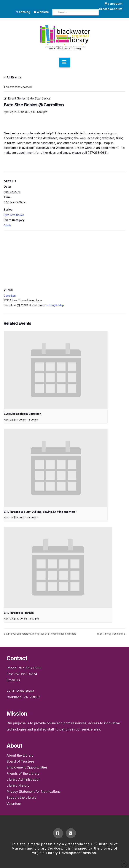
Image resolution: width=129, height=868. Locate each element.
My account (114, 4)
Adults (7, 225)
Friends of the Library (23, 773)
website (41, 12)
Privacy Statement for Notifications (34, 792)
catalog (23, 12)
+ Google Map (55, 305)
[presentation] (56, 370)
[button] (65, 62)
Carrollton (10, 296)
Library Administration (23, 779)
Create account (111, 9)
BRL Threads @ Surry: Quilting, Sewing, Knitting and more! (40, 512)
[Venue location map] (64, 257)
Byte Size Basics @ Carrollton (23, 414)
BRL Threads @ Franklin (19, 613)
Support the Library (21, 797)
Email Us (13, 680)
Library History (18, 785)
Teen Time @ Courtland (110, 634)
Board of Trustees (20, 761)
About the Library (20, 755)
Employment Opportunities (27, 767)
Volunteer (14, 804)
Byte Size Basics (14, 215)
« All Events (13, 77)
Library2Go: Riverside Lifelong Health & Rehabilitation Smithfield (41, 634)
